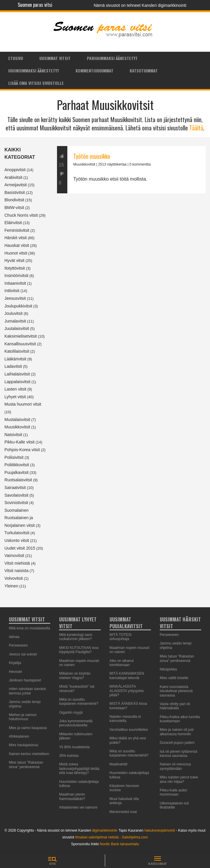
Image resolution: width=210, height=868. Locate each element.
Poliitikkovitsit (17, 465)
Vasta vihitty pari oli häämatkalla (175, 706)
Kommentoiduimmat (95, 71)
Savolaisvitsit (16, 495)
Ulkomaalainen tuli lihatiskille (174, 805)
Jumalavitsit (15, 321)
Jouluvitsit (13, 313)
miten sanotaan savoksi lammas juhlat (27, 691)
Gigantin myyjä (71, 712)
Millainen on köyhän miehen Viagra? (75, 676)
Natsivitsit (13, 435)
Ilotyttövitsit (15, 268)
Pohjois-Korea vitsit (22, 450)
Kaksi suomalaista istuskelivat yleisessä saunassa (176, 691)
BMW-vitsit (14, 208)
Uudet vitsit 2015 (20, 548)
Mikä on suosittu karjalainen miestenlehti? (79, 702)
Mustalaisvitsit (17, 420)
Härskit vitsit (16, 238)
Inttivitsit (12, 291)
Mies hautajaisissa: (24, 745)
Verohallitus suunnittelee (129, 730)
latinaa (14, 637)
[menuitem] (16, 58)
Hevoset (15, 672)
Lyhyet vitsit (15, 397)
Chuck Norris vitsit (21, 215)
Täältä (196, 128)
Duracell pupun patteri (177, 743)
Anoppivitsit (15, 170)
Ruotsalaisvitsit (18, 480)
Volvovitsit (14, 578)
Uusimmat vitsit (55, 58)
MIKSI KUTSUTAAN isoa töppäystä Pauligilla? (79, 650)
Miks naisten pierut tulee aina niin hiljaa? (179, 779)
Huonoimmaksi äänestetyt (34, 71)
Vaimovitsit (14, 556)
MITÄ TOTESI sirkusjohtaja (121, 637)
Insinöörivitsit (16, 276)
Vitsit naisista (16, 571)
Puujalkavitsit (17, 472)
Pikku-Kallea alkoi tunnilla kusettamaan (180, 719)
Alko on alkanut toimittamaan (122, 663)
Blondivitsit (14, 200)
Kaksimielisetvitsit (21, 336)
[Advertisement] (131, 251)
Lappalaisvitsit (17, 382)
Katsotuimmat (144, 71)
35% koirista (69, 756)
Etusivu (16, 58)
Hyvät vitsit (14, 260)
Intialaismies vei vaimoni (78, 807)
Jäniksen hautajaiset (25, 680)
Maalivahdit (119, 764)
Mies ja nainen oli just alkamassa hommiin (177, 732)
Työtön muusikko (92, 156)
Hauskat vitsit (17, 245)
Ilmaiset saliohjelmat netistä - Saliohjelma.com (111, 837)
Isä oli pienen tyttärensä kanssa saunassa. (179, 754)
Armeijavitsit (16, 185)
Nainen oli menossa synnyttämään (175, 766)
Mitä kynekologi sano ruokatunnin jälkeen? (76, 637)
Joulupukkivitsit (18, 306)
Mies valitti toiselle (174, 678)
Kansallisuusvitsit (20, 344)
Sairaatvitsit (15, 488)
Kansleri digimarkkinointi (164, 5)
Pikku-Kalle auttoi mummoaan (174, 792)
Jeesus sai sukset (23, 654)
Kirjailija (15, 663)
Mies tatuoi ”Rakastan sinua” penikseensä (26, 765)
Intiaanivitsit (15, 283)
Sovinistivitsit (16, 503)
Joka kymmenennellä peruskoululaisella (76, 723)
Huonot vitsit (16, 253)
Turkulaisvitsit (17, 533)
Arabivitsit (13, 177)
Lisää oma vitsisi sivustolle (36, 83)
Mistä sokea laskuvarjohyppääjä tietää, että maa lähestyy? (80, 769)
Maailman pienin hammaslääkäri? (72, 796)
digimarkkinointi (104, 830)
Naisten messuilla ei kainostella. (125, 719)
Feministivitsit (17, 230)
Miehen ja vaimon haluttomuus (23, 717)
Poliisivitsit (14, 457)
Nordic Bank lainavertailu (119, 844)
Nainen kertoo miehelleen (29, 754)
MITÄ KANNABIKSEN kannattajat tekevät (127, 676)
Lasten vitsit (15, 389)
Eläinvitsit (13, 223)
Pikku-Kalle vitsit (19, 442)
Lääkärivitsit (15, 359)
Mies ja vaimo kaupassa (28, 728)
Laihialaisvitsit (17, 374)
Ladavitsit (13, 366)
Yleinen (11, 586)
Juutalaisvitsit (17, 328)
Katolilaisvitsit (17, 351)
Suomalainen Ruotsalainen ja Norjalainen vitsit (20, 518)
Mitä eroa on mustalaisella (29, 628)
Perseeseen (18, 645)
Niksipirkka (168, 669)
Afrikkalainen (19, 736)
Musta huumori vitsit (23, 404)
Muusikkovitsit (17, 427)
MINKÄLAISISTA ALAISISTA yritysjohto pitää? (127, 691)
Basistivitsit (15, 192)
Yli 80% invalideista (74, 747)
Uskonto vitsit (17, 540)
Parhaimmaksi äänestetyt (112, 58)
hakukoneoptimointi (160, 830)
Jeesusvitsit (15, 298)
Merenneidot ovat (123, 812)
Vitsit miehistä (17, 563)
